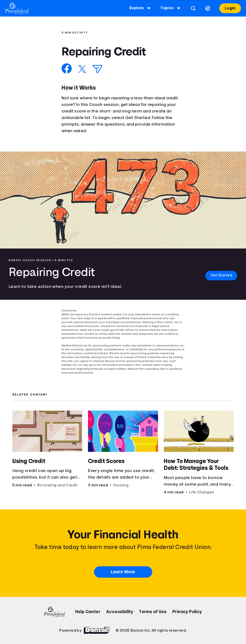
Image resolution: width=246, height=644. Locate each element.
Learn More (123, 572)
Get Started (220, 275)
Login (230, 8)
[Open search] (193, 8)
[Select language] (207, 8)
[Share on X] (82, 69)
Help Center (88, 612)
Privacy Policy (187, 612)
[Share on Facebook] (67, 68)
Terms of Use (153, 612)
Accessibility (120, 612)
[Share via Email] (97, 69)
